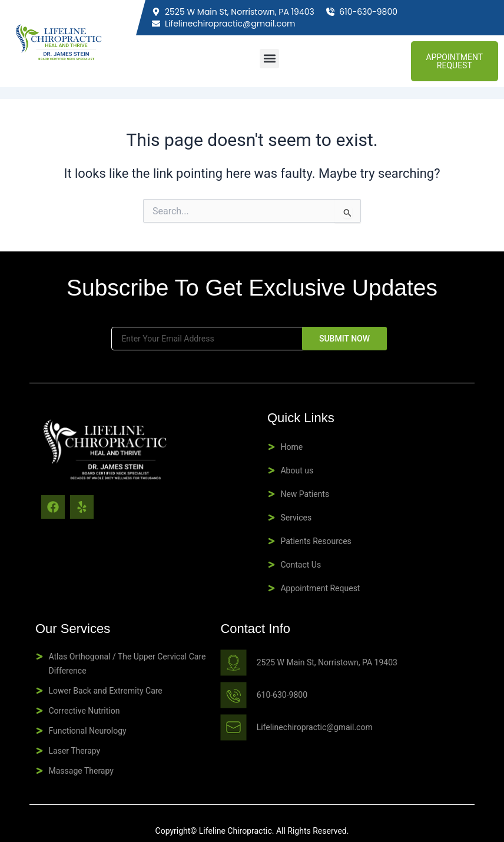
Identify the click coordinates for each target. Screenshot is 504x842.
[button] (269, 59)
